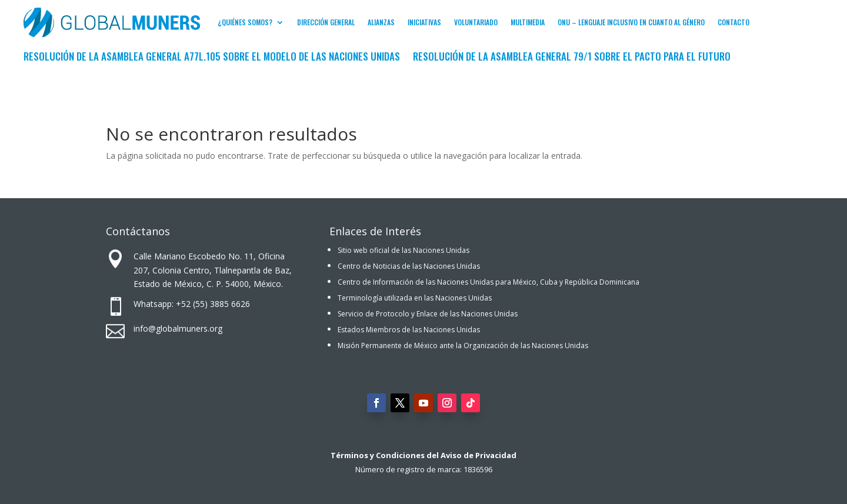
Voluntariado (476, 22)
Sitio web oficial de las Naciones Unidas (404, 250)
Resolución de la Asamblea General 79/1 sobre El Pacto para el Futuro (572, 58)
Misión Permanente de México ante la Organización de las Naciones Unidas (463, 346)
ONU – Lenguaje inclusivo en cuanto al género (631, 22)
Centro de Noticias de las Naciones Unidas (409, 266)
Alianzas (381, 22)
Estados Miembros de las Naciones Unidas (409, 330)
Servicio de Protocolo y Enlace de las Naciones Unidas (428, 314)
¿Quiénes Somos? (245, 22)
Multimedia (528, 22)
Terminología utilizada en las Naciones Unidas (415, 298)
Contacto (733, 22)
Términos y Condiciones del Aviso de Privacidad (423, 455)
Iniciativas (424, 22)
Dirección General (326, 22)
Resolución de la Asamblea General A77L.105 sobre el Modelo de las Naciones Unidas (212, 58)
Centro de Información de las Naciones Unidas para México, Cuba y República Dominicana (488, 282)
